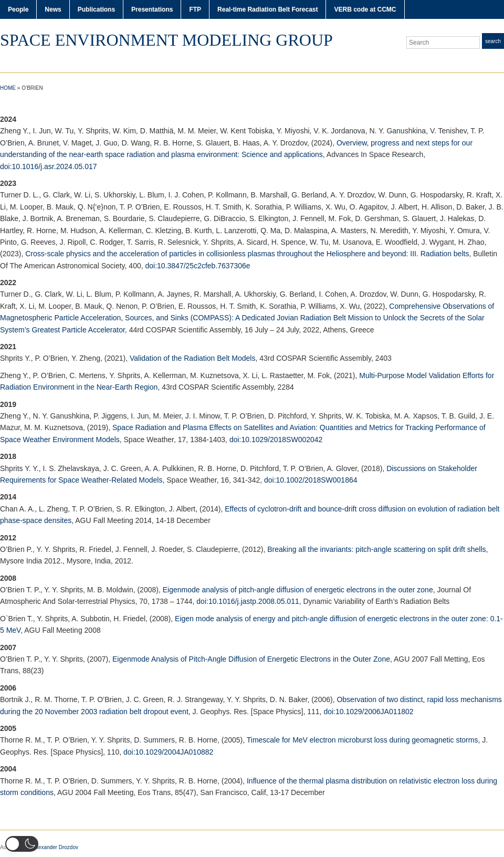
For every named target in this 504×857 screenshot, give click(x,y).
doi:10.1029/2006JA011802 (368, 712)
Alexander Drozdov (56, 847)
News (53, 9)
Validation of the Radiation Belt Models (192, 358)
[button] (22, 844)
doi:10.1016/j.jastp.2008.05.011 (248, 601)
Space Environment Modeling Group (166, 40)
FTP (195, 9)
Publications (96, 9)
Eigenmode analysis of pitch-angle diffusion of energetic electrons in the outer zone (298, 590)
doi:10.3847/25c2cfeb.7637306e (198, 266)
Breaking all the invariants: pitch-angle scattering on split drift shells (376, 549)
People (18, 9)
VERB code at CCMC (365, 9)
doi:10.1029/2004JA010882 (168, 752)
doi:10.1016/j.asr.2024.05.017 (49, 166)
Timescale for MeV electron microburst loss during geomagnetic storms (363, 740)
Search (493, 41)
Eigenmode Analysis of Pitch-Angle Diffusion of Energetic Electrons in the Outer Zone (251, 659)
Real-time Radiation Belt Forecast (267, 9)
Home (8, 88)
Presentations (152, 9)
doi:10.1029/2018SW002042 (276, 440)
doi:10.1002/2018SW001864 (311, 480)
